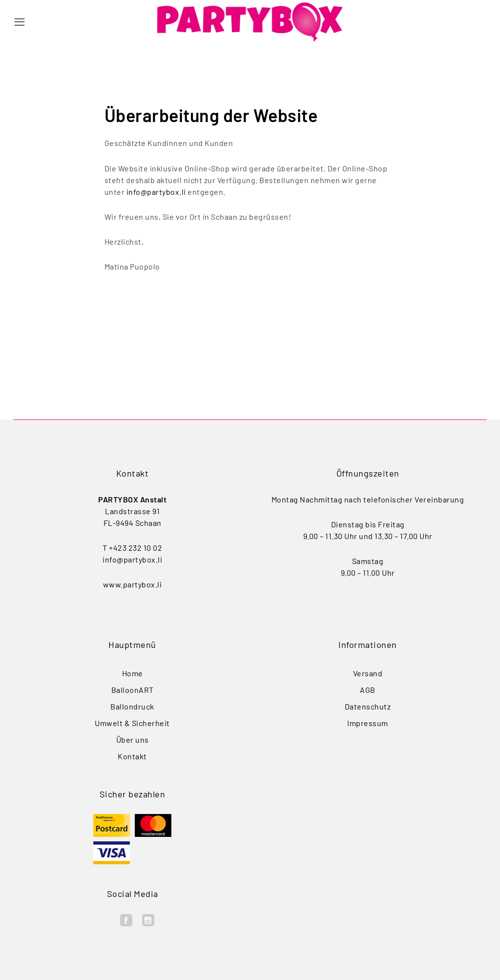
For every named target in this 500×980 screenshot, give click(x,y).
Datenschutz (368, 706)
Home (133, 673)
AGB (368, 690)
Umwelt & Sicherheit (132, 723)
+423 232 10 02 (135, 548)
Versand (368, 673)
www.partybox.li (133, 584)
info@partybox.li (156, 192)
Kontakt (132, 756)
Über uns (133, 740)
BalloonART (133, 690)
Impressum (368, 723)
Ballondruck (132, 706)
